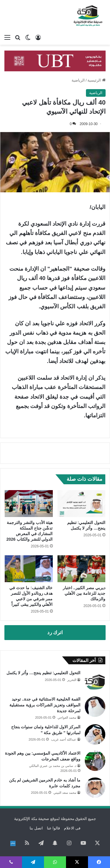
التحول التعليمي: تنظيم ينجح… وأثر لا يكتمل (43, 673)
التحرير (72, 680)
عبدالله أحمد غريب (64, 739)
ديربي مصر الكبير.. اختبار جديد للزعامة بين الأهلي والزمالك (84, 593)
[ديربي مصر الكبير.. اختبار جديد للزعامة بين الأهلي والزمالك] (82, 569)
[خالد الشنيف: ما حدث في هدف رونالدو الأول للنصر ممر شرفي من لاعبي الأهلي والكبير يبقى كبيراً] (29, 569)
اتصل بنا (36, 828)
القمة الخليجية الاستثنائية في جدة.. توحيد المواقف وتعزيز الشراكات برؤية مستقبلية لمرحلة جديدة (45, 705)
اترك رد (55, 633)
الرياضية (78, 80)
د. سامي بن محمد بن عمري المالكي (53, 766)
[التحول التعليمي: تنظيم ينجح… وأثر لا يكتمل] (82, 504)
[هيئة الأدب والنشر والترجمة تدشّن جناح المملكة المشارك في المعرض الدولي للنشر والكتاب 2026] (29, 504)
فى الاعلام (72, 828)
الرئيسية (97, 80)
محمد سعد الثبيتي (65, 793)
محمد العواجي (67, 717)
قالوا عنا (54, 828)
